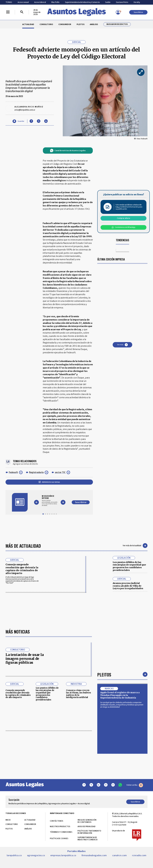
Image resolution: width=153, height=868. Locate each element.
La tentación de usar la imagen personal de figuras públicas (25, 659)
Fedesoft (13, 472)
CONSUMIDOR (65, 24)
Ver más (122, 345)
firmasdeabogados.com (94, 855)
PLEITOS (81, 24)
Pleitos (104, 674)
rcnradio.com (139, 855)
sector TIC (60, 472)
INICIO (8, 820)
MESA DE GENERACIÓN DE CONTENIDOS (87, 821)
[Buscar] (22, 12)
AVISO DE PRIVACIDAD (87, 826)
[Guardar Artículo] (18, 121)
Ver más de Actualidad (135, 546)
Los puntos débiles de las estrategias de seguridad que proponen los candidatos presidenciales (129, 566)
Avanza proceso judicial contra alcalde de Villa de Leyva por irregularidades (128, 586)
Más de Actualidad (23, 546)
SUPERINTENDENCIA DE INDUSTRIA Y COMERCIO (88, 838)
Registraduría (36, 472)
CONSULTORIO (46, 24)
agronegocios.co (36, 855)
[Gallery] (50, 501)
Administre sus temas (49, 482)
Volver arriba (135, 785)
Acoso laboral (40, 2)
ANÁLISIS (94, 24)
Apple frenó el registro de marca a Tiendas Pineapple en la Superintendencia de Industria (120, 695)
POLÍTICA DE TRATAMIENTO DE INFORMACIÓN (89, 832)
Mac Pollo (55, 2)
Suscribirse (138, 12)
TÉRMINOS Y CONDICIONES (61, 832)
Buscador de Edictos (117, 24)
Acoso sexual (23, 2)
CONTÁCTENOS (57, 821)
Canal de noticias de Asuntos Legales (68, 151)
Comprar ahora (123, 218)
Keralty (137, 2)
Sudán (108, 2)
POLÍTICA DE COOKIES (59, 838)
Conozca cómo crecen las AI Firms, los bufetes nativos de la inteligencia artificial (79, 694)
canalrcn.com (119, 855)
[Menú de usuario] (118, 12)
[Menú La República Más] (8, 12)
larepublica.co (14, 855)
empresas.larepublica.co (63, 855)
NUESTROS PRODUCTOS (60, 826)
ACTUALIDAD (28, 24)
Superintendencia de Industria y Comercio (82, 2)
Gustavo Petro (122, 2)
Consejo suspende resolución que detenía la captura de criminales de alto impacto (22, 569)
